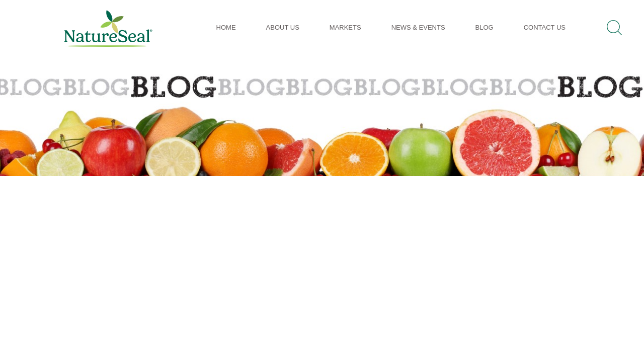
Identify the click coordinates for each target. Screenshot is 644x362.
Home (226, 27)
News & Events (418, 27)
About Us (283, 27)
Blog (485, 27)
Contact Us (545, 27)
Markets (345, 27)
